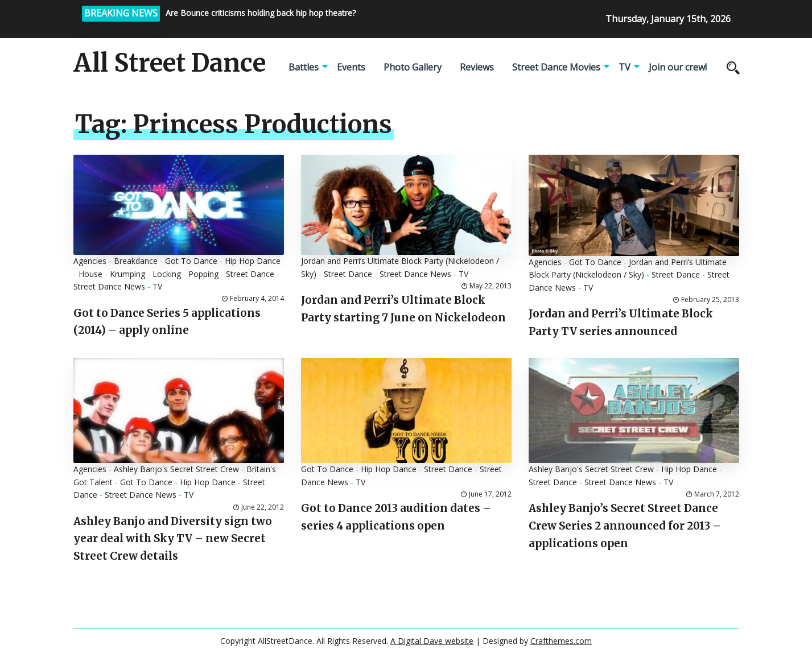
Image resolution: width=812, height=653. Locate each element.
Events (351, 67)
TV (625, 67)
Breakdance (136, 261)
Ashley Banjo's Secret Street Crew (176, 469)
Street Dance (250, 274)
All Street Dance (170, 63)
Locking (167, 274)
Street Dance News (109, 286)
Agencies (90, 261)
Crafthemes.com (561, 641)
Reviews (477, 67)
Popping (203, 274)
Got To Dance (191, 261)
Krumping (127, 274)
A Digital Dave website (432, 641)
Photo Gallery (413, 67)
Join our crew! (678, 67)
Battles (304, 67)
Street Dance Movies (556, 67)
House (90, 274)
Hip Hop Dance (253, 261)
